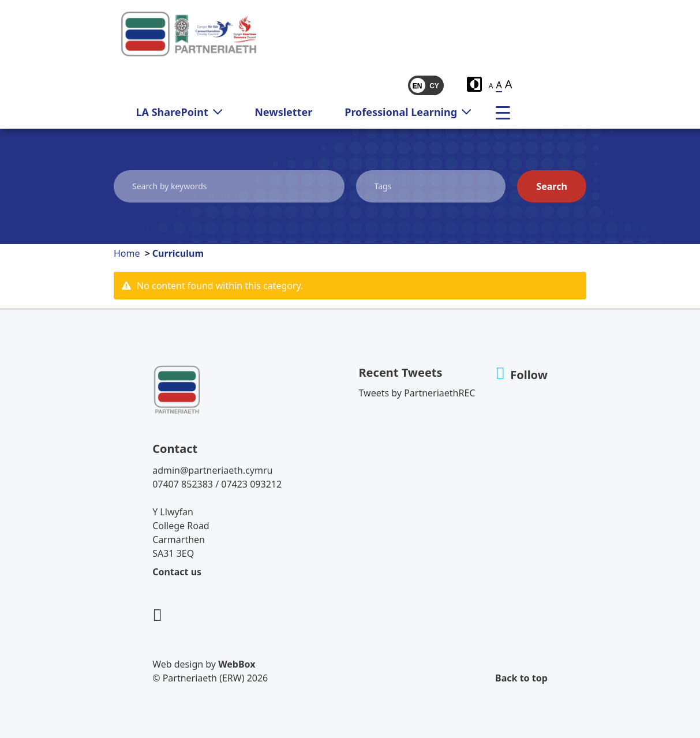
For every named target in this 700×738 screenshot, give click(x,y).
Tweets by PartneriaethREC (417, 393)
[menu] (507, 112)
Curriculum (178, 253)
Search (551, 186)
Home (127, 253)
